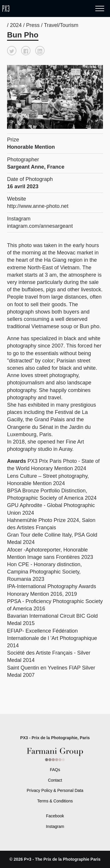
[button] (12, 51)
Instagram (55, 826)
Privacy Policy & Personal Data (55, 790)
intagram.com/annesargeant (40, 226)
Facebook (55, 816)
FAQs (55, 770)
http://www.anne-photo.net (38, 206)
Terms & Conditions (55, 801)
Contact (55, 780)
